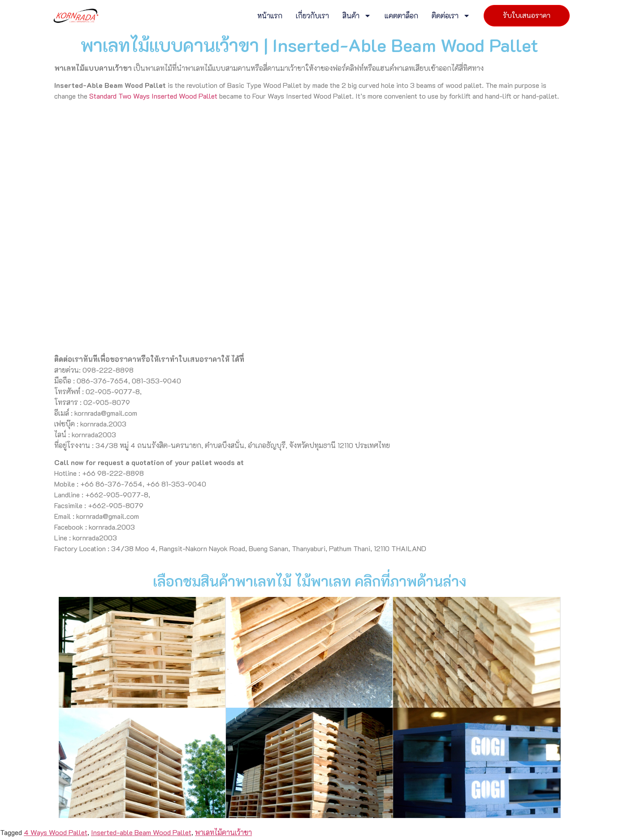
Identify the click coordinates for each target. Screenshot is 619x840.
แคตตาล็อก (401, 15)
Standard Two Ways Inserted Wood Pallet (153, 96)
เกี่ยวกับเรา (312, 15)
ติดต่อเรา (451, 16)
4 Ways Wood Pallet (56, 605)
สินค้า (357, 16)
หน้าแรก (270, 15)
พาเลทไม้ (106, 677)
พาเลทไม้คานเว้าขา (223, 605)
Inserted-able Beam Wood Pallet (141, 605)
